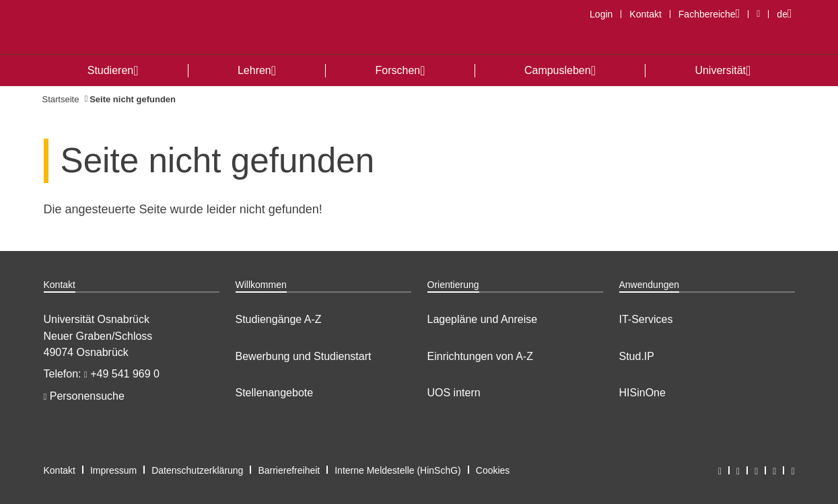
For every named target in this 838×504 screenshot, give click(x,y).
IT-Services (646, 319)
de (788, 14)
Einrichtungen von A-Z (480, 356)
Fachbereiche (713, 14)
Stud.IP (637, 356)
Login (601, 14)
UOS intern (454, 393)
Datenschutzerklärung (197, 470)
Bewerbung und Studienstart (304, 356)
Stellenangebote (275, 393)
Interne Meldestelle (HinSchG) (398, 470)
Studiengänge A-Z (279, 319)
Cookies (493, 470)
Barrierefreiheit (289, 470)
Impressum (113, 470)
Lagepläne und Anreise (483, 319)
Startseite (61, 99)
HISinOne (642, 393)
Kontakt (645, 14)
